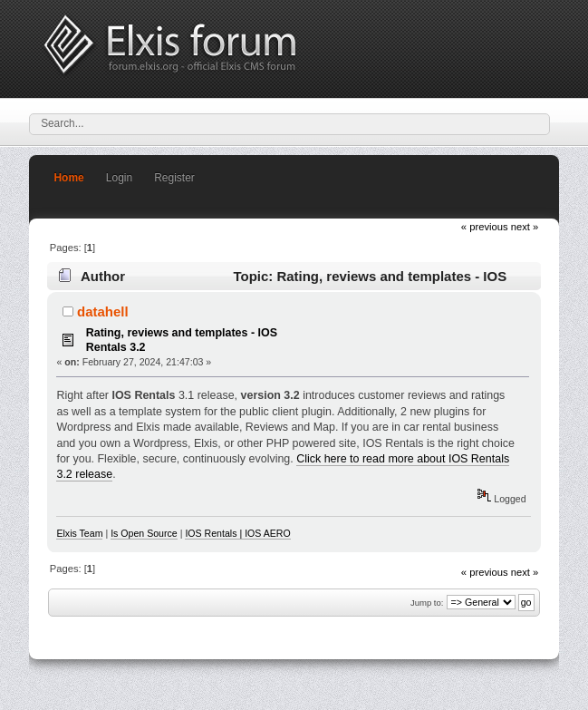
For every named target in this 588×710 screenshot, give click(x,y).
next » (525, 227)
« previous (485, 227)
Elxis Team (79, 533)
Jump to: (427, 603)
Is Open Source (144, 533)
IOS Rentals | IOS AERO (237, 533)
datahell (103, 311)
